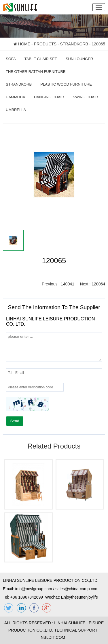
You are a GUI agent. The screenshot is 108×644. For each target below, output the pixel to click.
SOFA (11, 59)
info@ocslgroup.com (34, 589)
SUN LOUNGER (79, 59)
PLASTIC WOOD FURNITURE (66, 84)
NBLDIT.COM (54, 637)
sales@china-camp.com (77, 589)
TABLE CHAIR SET (41, 59)
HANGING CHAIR (49, 97)
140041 (68, 284)
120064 (98, 284)
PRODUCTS (45, 44)
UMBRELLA (16, 110)
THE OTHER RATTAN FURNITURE (36, 72)
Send (15, 421)
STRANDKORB (74, 44)
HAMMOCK (16, 97)
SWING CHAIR (86, 97)
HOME (22, 44)
